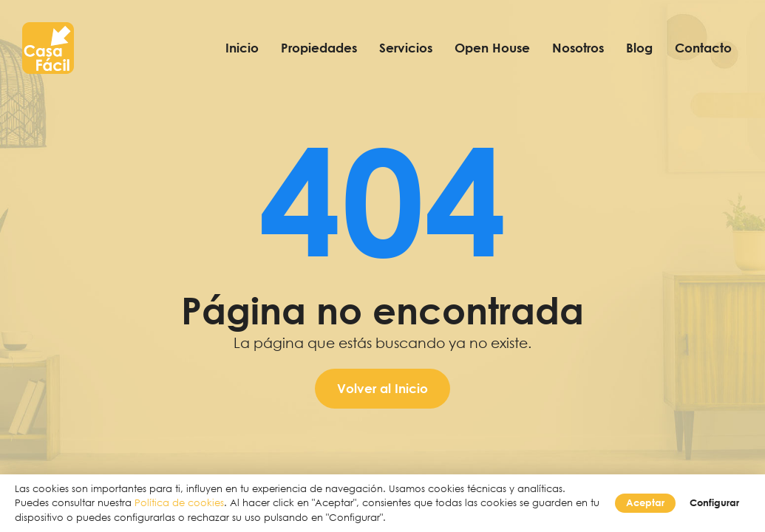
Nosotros (578, 48)
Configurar (714, 502)
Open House (492, 48)
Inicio (242, 48)
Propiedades (319, 48)
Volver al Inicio (382, 388)
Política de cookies (179, 503)
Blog (639, 48)
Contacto (703, 48)
